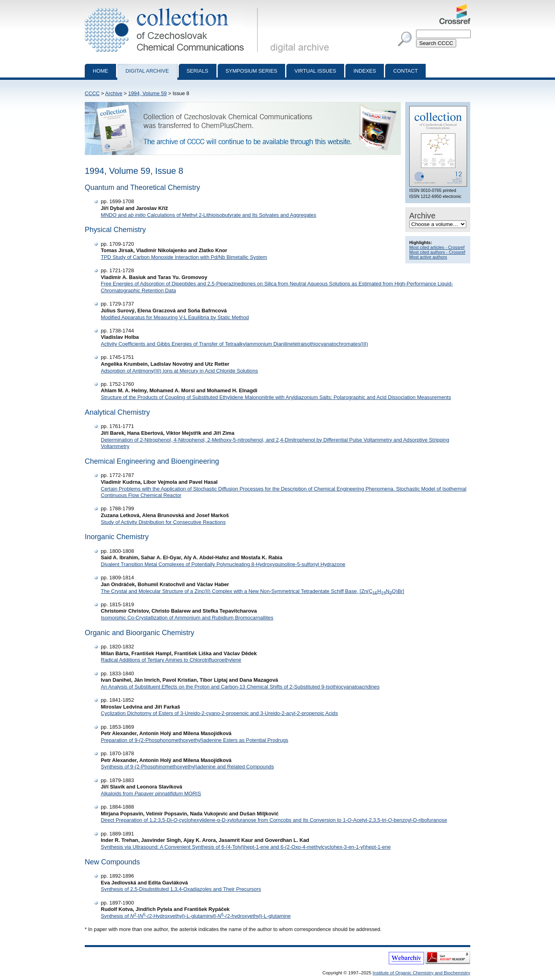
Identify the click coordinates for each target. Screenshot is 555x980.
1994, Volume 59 (147, 93)
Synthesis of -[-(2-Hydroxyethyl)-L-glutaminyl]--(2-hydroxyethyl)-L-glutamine (196, 916)
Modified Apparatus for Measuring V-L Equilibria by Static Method (175, 317)
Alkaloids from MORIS (151, 794)
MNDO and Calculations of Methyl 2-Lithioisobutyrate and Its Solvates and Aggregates (208, 215)
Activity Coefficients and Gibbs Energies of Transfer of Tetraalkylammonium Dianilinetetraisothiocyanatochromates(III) (234, 344)
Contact (405, 71)
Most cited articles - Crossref (437, 247)
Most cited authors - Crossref (437, 252)
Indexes (365, 71)
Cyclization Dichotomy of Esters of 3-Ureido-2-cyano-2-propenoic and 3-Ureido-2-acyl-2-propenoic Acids (219, 713)
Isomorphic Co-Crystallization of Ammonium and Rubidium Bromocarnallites (187, 618)
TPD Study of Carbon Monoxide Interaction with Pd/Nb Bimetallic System (184, 257)
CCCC (92, 93)
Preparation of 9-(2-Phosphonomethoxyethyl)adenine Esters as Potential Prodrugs (195, 740)
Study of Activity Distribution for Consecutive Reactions (163, 522)
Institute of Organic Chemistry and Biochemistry (421, 973)
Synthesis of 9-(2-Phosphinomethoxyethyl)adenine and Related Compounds (187, 767)
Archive (114, 93)
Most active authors (428, 257)
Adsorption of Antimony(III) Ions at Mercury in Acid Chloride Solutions (179, 371)
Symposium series (252, 71)
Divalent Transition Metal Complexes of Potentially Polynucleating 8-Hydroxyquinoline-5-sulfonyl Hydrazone (223, 564)
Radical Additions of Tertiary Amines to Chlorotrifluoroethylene (171, 660)
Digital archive (147, 71)
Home (100, 71)
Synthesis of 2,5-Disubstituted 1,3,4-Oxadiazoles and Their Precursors (181, 889)
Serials (198, 71)
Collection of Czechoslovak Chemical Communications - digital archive (173, 7)
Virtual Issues (315, 71)
